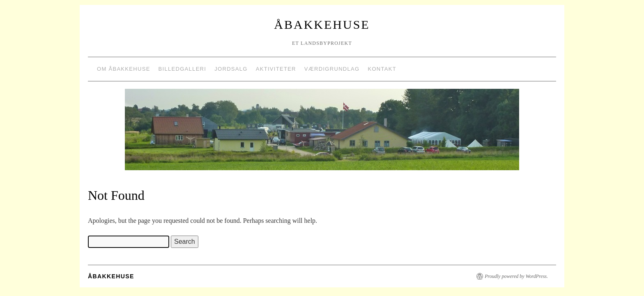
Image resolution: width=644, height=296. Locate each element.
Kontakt (382, 69)
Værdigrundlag (332, 69)
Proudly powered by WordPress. (516, 276)
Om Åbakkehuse (124, 69)
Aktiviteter (276, 69)
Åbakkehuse (322, 24)
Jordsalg (231, 69)
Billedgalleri (183, 69)
